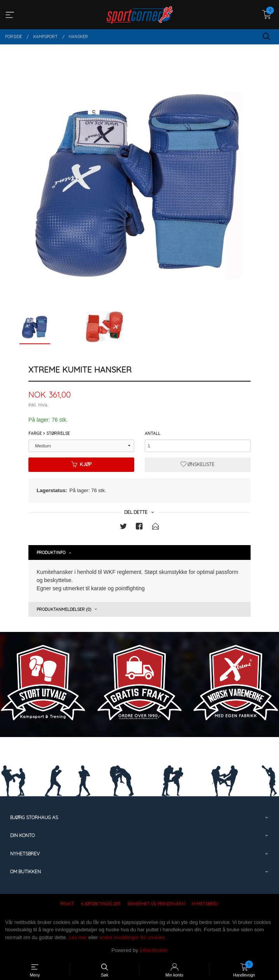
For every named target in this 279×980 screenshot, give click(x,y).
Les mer (78, 937)
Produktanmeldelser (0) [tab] (64, 609)
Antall (153, 433)
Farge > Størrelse (49, 433)
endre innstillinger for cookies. (133, 937)
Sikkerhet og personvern (156, 904)
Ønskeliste (197, 464)
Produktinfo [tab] (51, 552)
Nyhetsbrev (205, 904)
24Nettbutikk (154, 950)
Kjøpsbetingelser (101, 904)
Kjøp (81, 464)
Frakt (67, 904)
